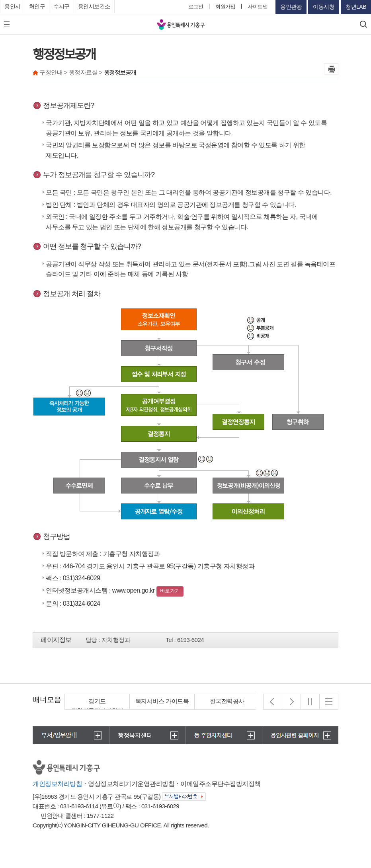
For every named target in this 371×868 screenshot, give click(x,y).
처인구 (37, 6)
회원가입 (225, 7)
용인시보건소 (94, 6)
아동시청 (324, 7)
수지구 (62, 6)
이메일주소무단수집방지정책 (221, 784)
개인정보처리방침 (57, 784)
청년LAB (356, 7)
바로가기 (170, 591)
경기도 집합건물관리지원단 (97, 706)
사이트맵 (258, 7)
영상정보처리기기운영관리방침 (131, 784)
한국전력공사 (227, 701)
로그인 (196, 7)
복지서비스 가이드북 (162, 701)
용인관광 (291, 7)
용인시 (13, 6)
